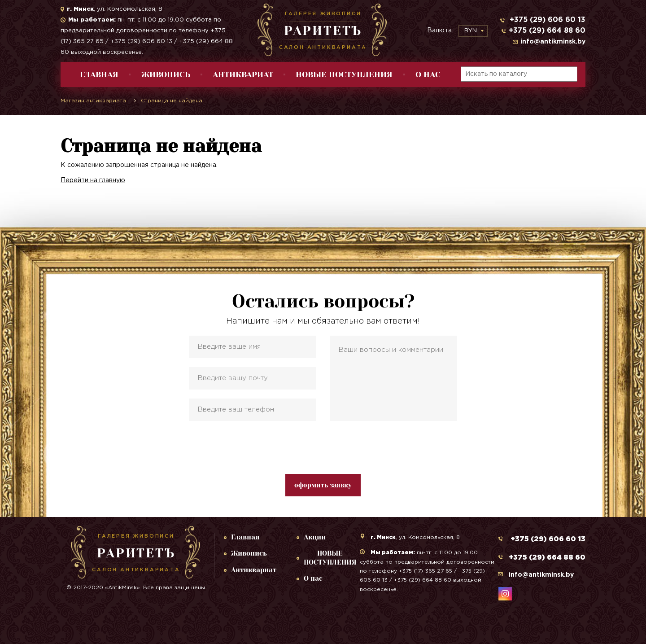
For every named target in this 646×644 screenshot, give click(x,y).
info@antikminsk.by (553, 42)
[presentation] (323, 447)
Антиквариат (243, 74)
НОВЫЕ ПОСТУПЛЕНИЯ (344, 74)
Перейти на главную (93, 180)
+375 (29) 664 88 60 (547, 31)
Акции (315, 537)
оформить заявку (323, 485)
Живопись (166, 74)
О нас (428, 74)
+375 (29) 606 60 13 (546, 20)
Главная (99, 74)
